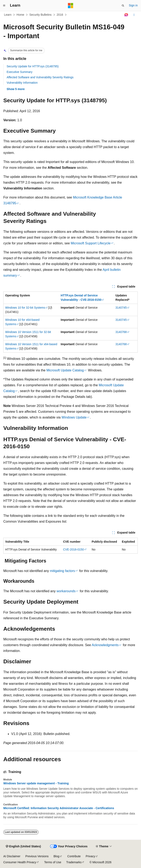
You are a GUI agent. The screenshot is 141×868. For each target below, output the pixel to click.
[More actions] (134, 15)
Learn (8, 15)
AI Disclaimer (12, 856)
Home (20, 15)
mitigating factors (62, 571)
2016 (60, 15)
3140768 (121, 332)
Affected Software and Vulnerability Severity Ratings (40, 77)
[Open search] (123, 6)
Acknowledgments (105, 645)
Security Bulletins (40, 15)
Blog (57, 856)
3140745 (121, 308)
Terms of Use (53, 862)
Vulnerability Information (22, 83)
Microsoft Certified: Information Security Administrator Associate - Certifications (59, 808)
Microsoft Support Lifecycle (90, 243)
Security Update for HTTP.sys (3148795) (33, 66)
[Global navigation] (4, 6)
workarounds (66, 591)
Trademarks (74, 862)
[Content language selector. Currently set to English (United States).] (23, 847)
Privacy (90, 856)
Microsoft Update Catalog (65, 370)
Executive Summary (19, 72)
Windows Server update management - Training (36, 783)
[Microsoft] (71, 6)
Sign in (133, 5)
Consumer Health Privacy (20, 862)
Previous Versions (37, 856)
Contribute (74, 856)
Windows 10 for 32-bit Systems (25, 308)
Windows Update (74, 417)
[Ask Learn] (126, 15)
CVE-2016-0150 (74, 549)
